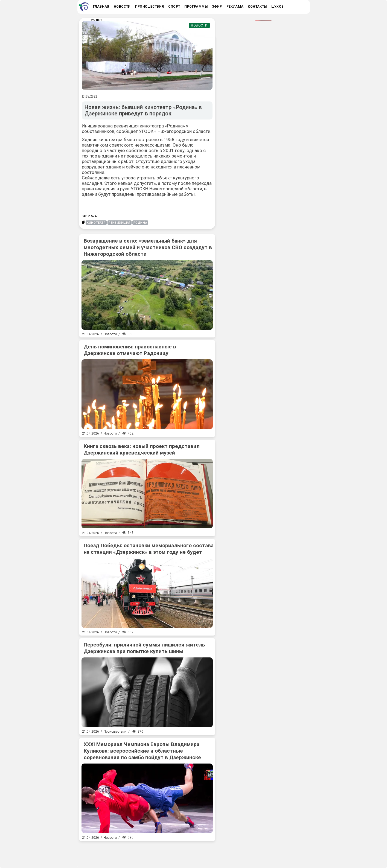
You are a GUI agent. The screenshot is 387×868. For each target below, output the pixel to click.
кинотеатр (96, 223)
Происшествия (115, 732)
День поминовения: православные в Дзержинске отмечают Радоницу (130, 350)
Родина (140, 223)
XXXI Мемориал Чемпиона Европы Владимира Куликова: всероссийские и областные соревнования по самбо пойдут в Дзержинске (142, 751)
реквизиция (120, 223)
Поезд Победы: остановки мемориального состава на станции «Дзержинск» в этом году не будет (149, 549)
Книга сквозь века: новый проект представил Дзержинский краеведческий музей (142, 449)
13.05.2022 (90, 96)
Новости (199, 25)
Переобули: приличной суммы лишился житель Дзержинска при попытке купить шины (144, 648)
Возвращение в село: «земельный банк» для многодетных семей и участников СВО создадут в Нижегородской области (148, 247)
